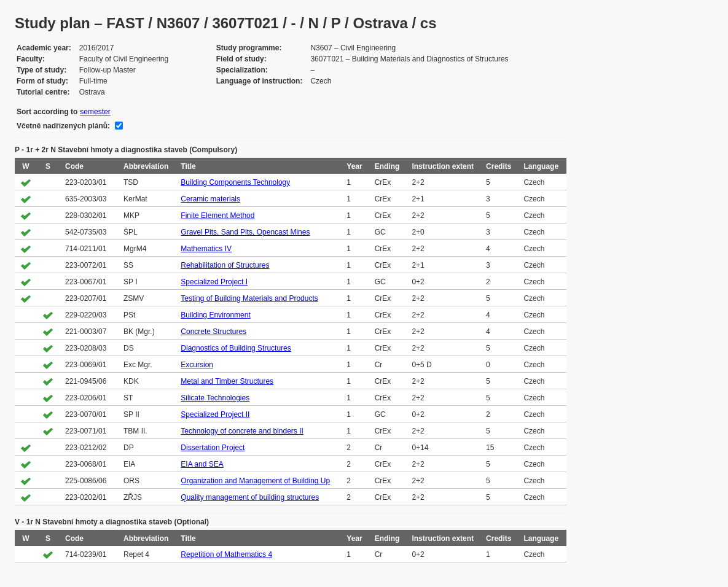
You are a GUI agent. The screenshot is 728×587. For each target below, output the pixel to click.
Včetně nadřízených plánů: (63, 126)
